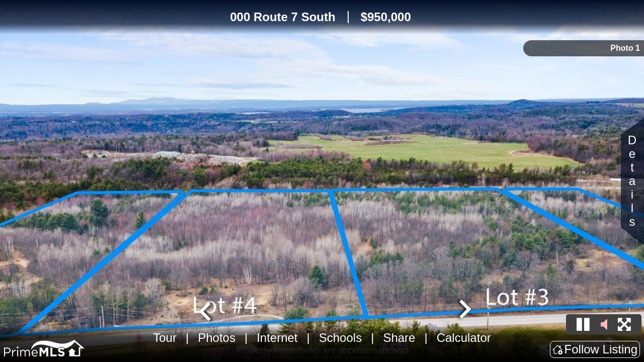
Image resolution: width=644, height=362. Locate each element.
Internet (277, 338)
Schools (340, 338)
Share (399, 338)
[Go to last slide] (206, 310)
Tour (165, 338)
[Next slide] (464, 310)
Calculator (464, 338)
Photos (217, 338)
